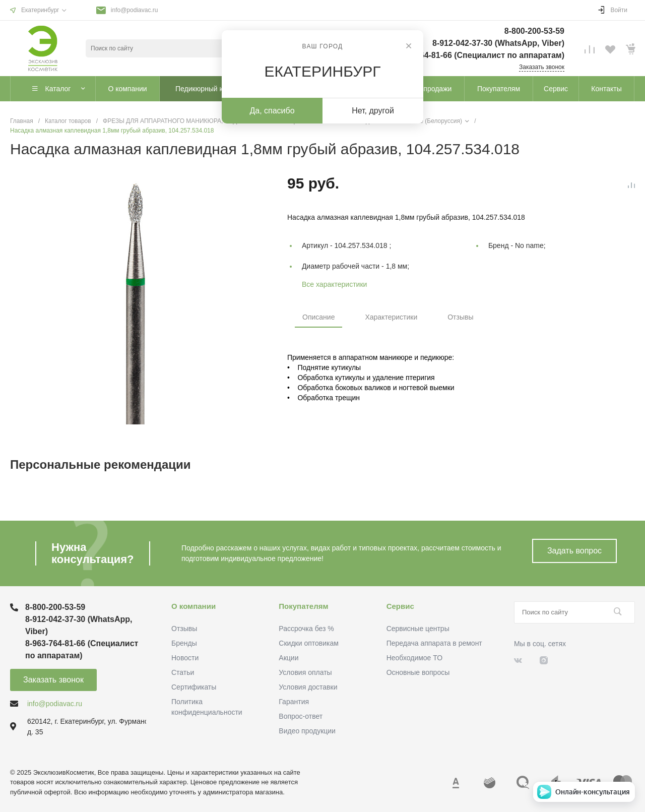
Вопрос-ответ (301, 716)
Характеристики (391, 317)
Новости (185, 658)
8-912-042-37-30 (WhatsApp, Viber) (498, 43)
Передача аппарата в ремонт (434, 643)
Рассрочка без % (306, 629)
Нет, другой (373, 111)
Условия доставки (308, 687)
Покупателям (303, 606)
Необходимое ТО (414, 658)
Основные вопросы (418, 672)
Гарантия (294, 702)
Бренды (184, 643)
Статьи (183, 672)
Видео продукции (307, 731)
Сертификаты (194, 687)
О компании (193, 606)
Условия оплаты (305, 672)
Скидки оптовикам (309, 643)
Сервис (400, 606)
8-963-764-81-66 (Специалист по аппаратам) (478, 55)
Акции (288, 658)
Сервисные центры (418, 629)
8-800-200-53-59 (534, 31)
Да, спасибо (272, 111)
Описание (318, 317)
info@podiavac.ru (135, 10)
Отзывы (460, 317)
